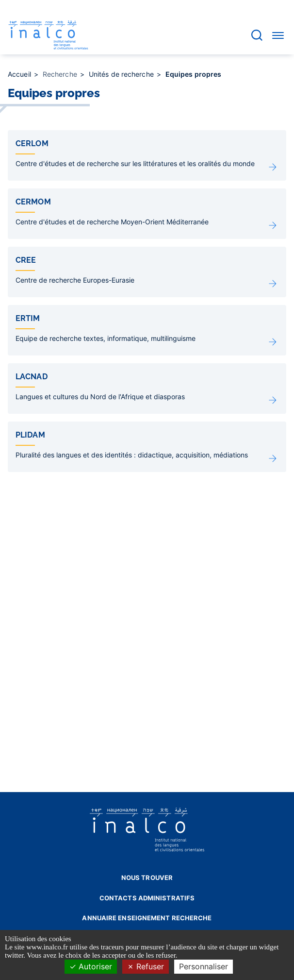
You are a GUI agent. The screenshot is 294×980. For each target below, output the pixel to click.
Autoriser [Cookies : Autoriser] (91, 966)
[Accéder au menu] (278, 35)
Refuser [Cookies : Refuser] (146, 966)
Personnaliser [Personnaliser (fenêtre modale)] (204, 966)
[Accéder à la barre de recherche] (257, 35)
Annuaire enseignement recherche (147, 918)
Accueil (20, 74)
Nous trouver (147, 878)
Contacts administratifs (147, 898)
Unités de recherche (122, 74)
